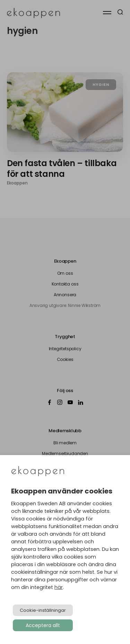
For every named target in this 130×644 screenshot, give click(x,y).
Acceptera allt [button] (43, 625)
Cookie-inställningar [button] (43, 610)
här (59, 587)
